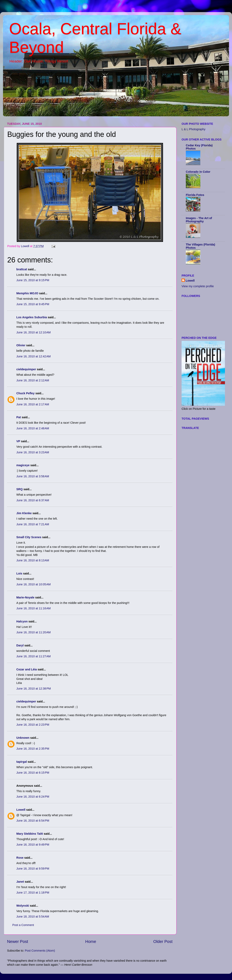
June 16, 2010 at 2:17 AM (33, 404)
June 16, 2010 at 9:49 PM (33, 845)
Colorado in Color (198, 172)
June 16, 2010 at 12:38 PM (34, 689)
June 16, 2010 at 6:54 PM (33, 821)
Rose (20, 858)
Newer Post (18, 942)
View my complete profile (198, 286)
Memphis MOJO (27, 293)
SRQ (19, 489)
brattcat (22, 269)
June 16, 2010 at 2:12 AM (33, 380)
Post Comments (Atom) (40, 951)
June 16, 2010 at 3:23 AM (33, 452)
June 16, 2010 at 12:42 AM (33, 356)
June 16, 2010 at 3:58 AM (33, 476)
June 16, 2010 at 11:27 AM (33, 656)
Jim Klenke (24, 513)
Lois (19, 573)
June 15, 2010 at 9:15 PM (33, 280)
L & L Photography (193, 129)
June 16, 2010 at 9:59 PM (33, 869)
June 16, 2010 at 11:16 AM (33, 608)
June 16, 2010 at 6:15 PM (33, 773)
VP (18, 441)
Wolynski (23, 906)
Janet (20, 882)
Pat (19, 417)
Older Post (163, 942)
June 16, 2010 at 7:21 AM (33, 524)
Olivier (21, 345)
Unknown (23, 738)
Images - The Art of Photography (199, 220)
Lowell (21, 810)
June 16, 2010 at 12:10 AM (33, 332)
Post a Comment (23, 925)
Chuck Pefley (25, 393)
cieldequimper (26, 369)
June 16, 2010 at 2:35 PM (33, 749)
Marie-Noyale (25, 597)
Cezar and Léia (27, 669)
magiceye (23, 465)
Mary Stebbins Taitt (30, 834)
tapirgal (22, 762)
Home (91, 942)
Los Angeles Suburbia (32, 317)
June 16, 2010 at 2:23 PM (33, 725)
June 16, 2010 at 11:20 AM (33, 632)
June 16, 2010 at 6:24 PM (33, 797)
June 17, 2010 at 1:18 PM (33, 893)
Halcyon (22, 621)
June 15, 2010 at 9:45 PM (33, 304)
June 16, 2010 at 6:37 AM (33, 500)
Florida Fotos (195, 195)
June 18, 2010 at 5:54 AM (33, 917)
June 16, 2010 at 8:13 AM (33, 560)
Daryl (20, 645)
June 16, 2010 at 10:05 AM (33, 584)
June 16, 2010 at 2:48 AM (33, 428)
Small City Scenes (29, 537)
